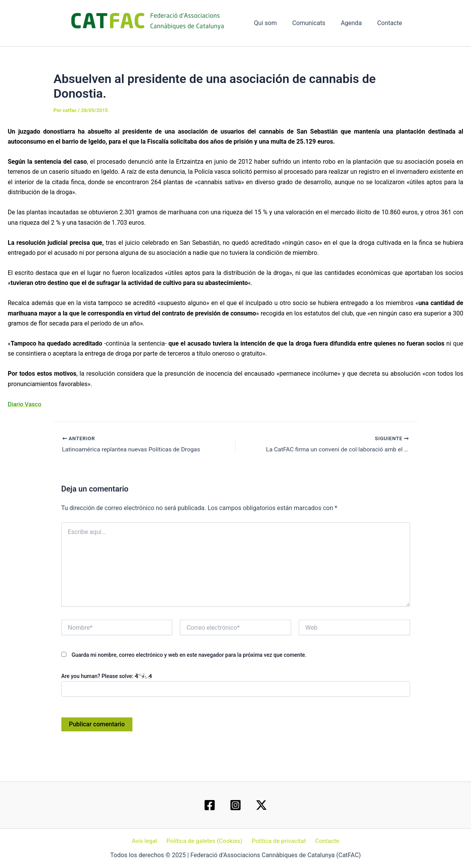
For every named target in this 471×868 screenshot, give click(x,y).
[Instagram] (235, 805)
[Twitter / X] (261, 805)
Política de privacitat (279, 841)
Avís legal (147, 841)
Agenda (356, 23)
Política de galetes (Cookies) (205, 841)
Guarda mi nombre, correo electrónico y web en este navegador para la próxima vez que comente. (189, 655)
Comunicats (317, 23)
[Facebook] (210, 805)
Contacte (391, 23)
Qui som (276, 23)
